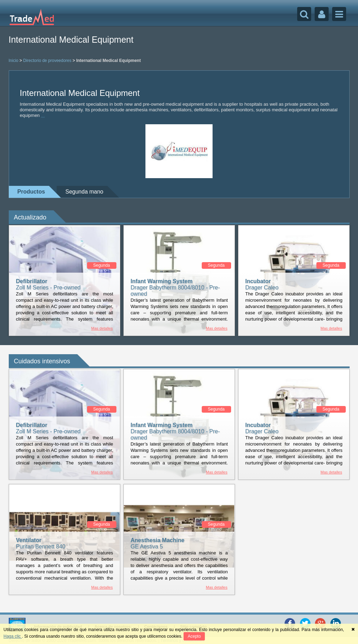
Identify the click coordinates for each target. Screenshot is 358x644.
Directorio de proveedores (47, 61)
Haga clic (13, 636)
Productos (31, 192)
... (43, 115)
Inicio (14, 61)
